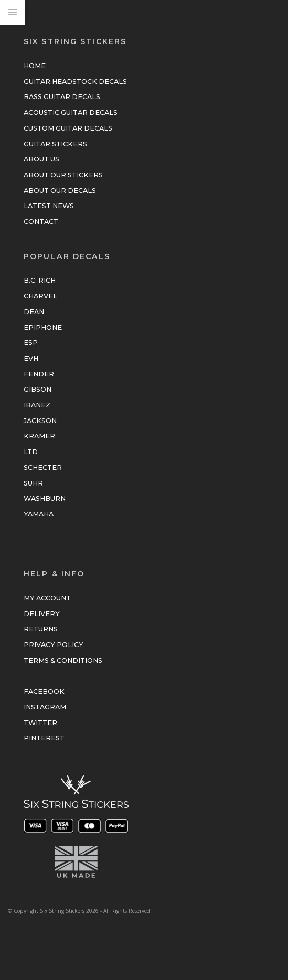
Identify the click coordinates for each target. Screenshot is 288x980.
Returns (41, 629)
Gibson (38, 389)
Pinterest (44, 738)
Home (35, 66)
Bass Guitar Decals (62, 97)
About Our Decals (60, 191)
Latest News (49, 206)
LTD (31, 452)
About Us (41, 159)
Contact (41, 222)
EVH (31, 358)
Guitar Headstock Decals (75, 82)
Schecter (43, 467)
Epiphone (43, 327)
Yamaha (39, 514)
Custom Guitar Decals (68, 128)
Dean (34, 312)
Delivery (42, 614)
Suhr (33, 483)
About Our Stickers (63, 175)
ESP (31, 343)
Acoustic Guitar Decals (71, 112)
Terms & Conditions (63, 660)
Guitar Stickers (55, 144)
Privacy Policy (54, 645)
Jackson (40, 421)
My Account (47, 598)
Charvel (40, 296)
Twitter (40, 723)
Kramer (39, 436)
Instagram (45, 707)
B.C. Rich (40, 280)
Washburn (45, 498)
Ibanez (37, 405)
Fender (39, 374)
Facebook (44, 691)
